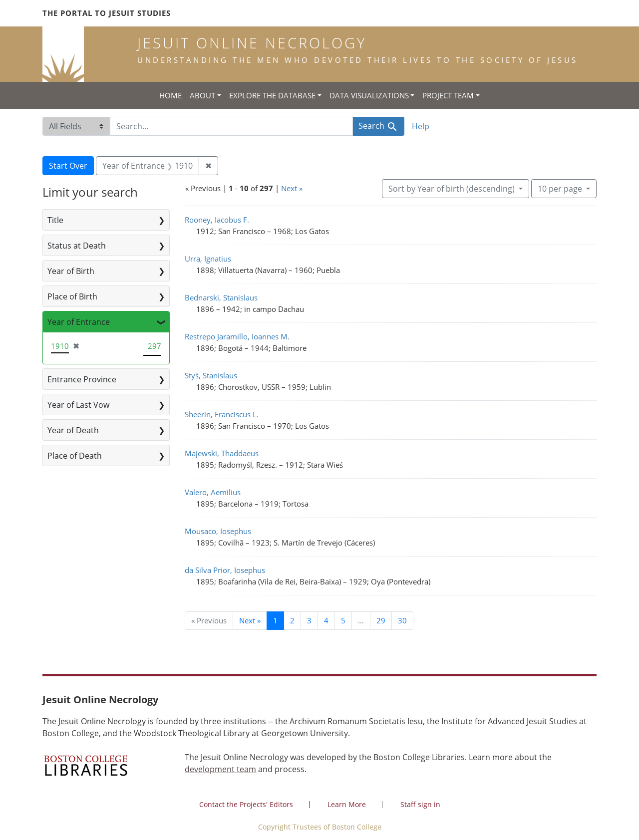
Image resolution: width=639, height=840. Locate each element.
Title (55, 220)
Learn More (347, 804)
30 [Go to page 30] (402, 620)
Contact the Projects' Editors (246, 804)
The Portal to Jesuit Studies (107, 13)
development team (220, 769)
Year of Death (73, 430)
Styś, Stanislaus (211, 375)
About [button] (202, 95)
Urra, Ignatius (208, 259)
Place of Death (75, 456)
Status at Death (77, 246)
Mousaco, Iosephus (218, 531)
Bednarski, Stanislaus (221, 297)
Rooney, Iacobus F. (217, 220)
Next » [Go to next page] (250, 620)
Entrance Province (82, 379)
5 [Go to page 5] (343, 620)
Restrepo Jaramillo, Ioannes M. (237, 336)
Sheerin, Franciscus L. (222, 414)
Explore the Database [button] (272, 95)
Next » (292, 188)
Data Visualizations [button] (369, 95)
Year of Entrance (79, 322)
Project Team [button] (448, 95)
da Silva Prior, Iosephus (225, 570)
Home (170, 95)
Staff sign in (420, 804)
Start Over (68, 166)
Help (421, 126)
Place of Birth (72, 296)
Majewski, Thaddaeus (222, 453)
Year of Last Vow (78, 405)
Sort (453, 189)
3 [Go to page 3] (309, 620)
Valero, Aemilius (213, 492)
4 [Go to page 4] (326, 620)
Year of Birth (71, 271)
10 (561, 188)
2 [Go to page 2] (292, 620)
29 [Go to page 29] (381, 620)
